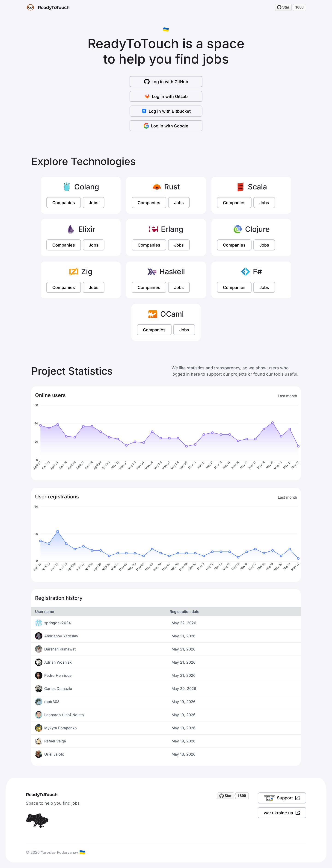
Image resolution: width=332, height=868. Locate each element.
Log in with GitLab (166, 96)
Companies (64, 203)
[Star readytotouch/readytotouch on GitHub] (283, 7)
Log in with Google (166, 126)
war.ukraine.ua (282, 813)
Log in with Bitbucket (166, 111)
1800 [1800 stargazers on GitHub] (299, 7)
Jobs (94, 203)
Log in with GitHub (166, 82)
